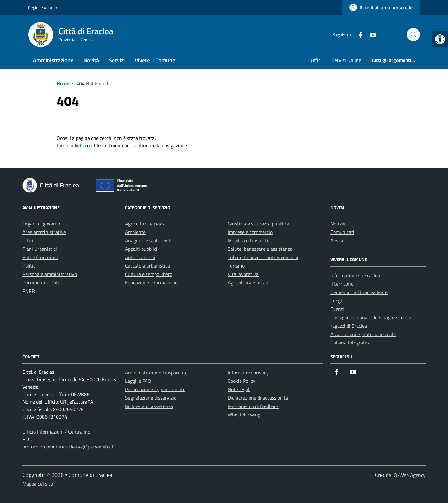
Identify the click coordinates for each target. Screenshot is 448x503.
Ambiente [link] (135, 232)
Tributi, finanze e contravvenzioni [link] (263, 257)
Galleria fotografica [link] (350, 343)
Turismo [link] (236, 266)
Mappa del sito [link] (38, 484)
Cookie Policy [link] (242, 381)
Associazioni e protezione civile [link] (363, 334)
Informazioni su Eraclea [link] (355, 275)
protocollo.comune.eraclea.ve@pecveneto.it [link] (68, 447)
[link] (440, 39)
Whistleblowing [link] (244, 415)
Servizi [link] (117, 60)
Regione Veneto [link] (42, 8)
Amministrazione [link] (53, 60)
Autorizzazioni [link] (140, 257)
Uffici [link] (316, 60)
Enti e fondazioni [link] (40, 257)
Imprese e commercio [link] (250, 232)
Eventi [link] (337, 309)
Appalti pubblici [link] (141, 249)
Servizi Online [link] (346, 60)
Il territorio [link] (342, 284)
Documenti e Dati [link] (41, 282)
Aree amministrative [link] (44, 232)
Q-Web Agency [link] (410, 475)
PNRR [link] (29, 291)
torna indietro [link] (71, 145)
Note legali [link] (239, 389)
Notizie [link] (338, 224)
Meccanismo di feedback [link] (253, 406)
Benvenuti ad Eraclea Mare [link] (359, 292)
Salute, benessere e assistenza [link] (260, 249)
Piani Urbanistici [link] (40, 249)
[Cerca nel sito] (413, 35)
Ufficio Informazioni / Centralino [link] (56, 432)
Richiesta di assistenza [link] (149, 406)
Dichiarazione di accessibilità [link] (258, 398)
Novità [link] (91, 60)
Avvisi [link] (337, 240)
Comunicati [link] (342, 232)
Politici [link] (30, 266)
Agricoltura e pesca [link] (145, 224)
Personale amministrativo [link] (50, 274)
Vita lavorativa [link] (243, 274)
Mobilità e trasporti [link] (248, 240)
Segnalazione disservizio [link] (151, 398)
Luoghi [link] (338, 301)
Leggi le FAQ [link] (138, 381)
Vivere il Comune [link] (155, 60)
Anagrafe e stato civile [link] (149, 240)
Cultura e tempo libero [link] (149, 274)
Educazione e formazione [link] (151, 282)
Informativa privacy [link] (248, 373)
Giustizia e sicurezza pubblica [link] (259, 224)
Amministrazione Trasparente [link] (156, 373)
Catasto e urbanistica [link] (147, 266)
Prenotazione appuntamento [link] (155, 389)
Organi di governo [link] (41, 224)
